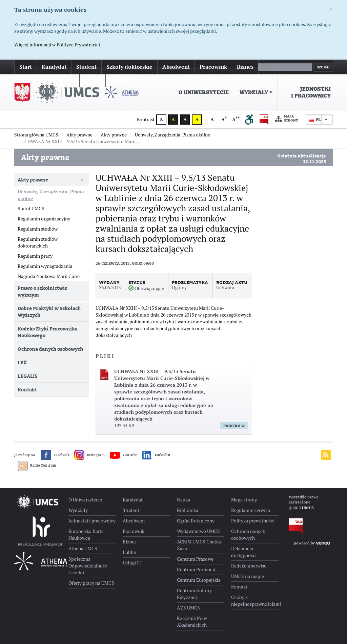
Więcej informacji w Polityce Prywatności (57, 45)
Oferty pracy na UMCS (91, 583)
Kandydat (54, 67)
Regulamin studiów (38, 229)
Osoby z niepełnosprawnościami (255, 601)
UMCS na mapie (248, 576)
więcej (271, 67)
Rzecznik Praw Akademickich (192, 622)
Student (86, 67)
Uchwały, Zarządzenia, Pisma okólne (51, 195)
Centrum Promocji (196, 570)
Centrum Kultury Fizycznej (194, 594)
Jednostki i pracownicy (311, 92)
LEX (22, 362)
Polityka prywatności (253, 521)
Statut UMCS (31, 209)
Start (26, 67)
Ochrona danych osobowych (50, 349)
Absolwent (176, 67)
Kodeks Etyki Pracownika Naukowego (48, 332)
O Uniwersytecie (204, 92)
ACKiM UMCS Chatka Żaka (199, 545)
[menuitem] (204, 92)
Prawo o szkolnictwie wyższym (43, 291)
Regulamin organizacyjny (44, 219)
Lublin (129, 552)
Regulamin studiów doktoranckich (38, 242)
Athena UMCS (83, 549)
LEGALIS (27, 376)
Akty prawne (33, 180)
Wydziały (256, 92)
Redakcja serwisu (249, 566)
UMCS (308, 508)
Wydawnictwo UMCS (198, 531)
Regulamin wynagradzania (45, 266)
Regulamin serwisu (251, 510)
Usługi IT (132, 563)
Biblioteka (188, 510)
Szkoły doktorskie (129, 67)
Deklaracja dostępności (244, 552)
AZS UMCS (188, 608)
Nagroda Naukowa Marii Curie (49, 276)
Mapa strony (287, 119)
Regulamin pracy (35, 256)
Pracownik (213, 67)
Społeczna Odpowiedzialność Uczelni (88, 566)
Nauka (183, 500)
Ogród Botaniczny (196, 521)
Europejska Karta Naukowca (86, 535)
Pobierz (234, 426)
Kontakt (27, 390)
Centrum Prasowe (195, 559)
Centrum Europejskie (199, 580)
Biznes (245, 67)
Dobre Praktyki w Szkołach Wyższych (49, 312)
